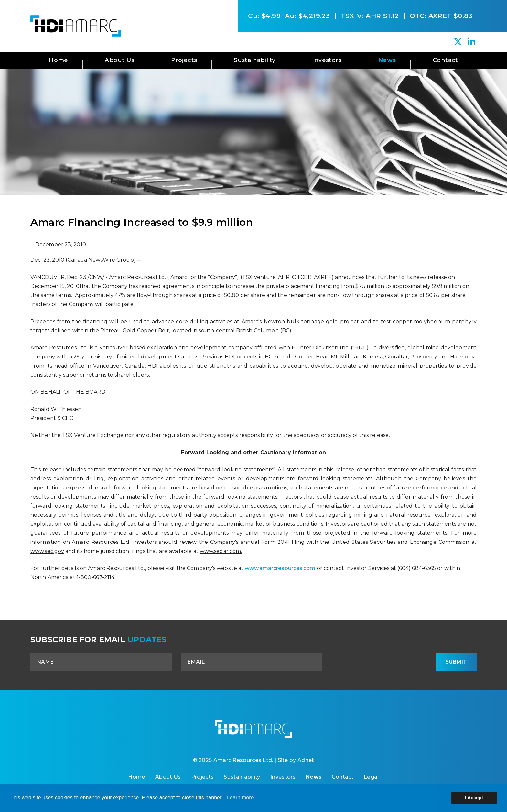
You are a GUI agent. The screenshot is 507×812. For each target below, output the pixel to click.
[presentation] (380, 662)
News (387, 60)
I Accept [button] (474, 798)
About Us (119, 60)
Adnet (306, 760)
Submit (456, 662)
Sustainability (255, 60)
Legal (371, 777)
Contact (445, 60)
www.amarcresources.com (280, 568)
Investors (327, 60)
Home (59, 60)
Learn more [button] (240, 798)
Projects (184, 60)
